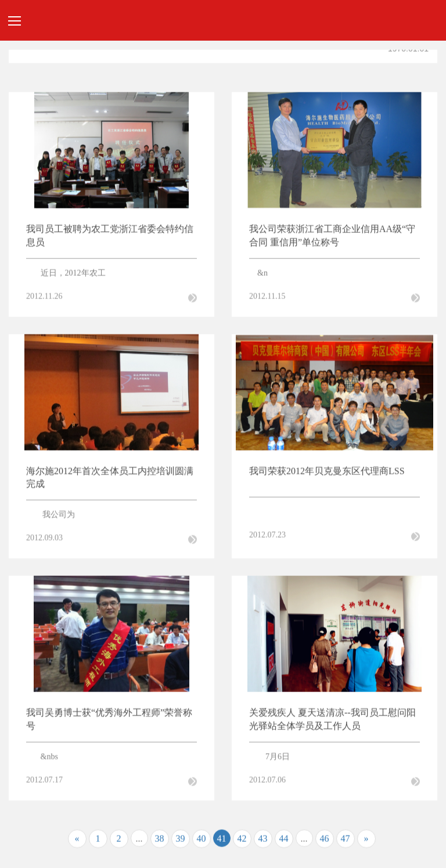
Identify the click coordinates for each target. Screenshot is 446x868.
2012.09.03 (44, 540)
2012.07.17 (44, 781)
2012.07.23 (267, 536)
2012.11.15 (267, 298)
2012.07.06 (267, 781)
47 (346, 840)
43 (263, 840)
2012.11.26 (44, 298)
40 (202, 840)
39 (181, 840)
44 (284, 840)
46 (325, 840)
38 (160, 840)
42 (242, 840)
